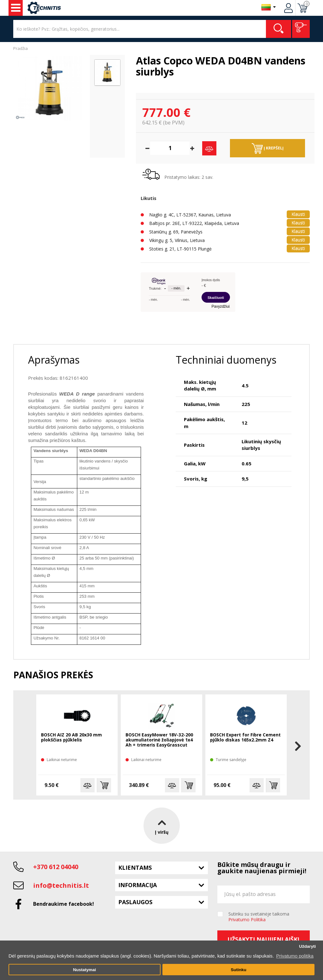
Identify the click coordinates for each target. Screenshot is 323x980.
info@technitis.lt (61, 885)
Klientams (135, 868)
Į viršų (162, 825)
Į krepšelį (268, 148)
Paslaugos (135, 902)
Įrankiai (16, 8)
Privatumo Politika (247, 920)
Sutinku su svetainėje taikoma (259, 917)
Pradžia (21, 48)
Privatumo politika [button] (295, 956)
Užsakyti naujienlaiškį (263, 939)
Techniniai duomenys (226, 360)
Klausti (298, 214)
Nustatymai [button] (84, 970)
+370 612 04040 (56, 867)
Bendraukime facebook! (64, 904)
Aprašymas (54, 360)
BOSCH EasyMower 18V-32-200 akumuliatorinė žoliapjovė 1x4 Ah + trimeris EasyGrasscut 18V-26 (159, 740)
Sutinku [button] (238, 970)
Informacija (138, 885)
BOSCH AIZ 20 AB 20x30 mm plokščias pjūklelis (71, 738)
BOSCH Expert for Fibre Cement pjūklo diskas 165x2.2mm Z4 (245, 738)
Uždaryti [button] (307, 946)
